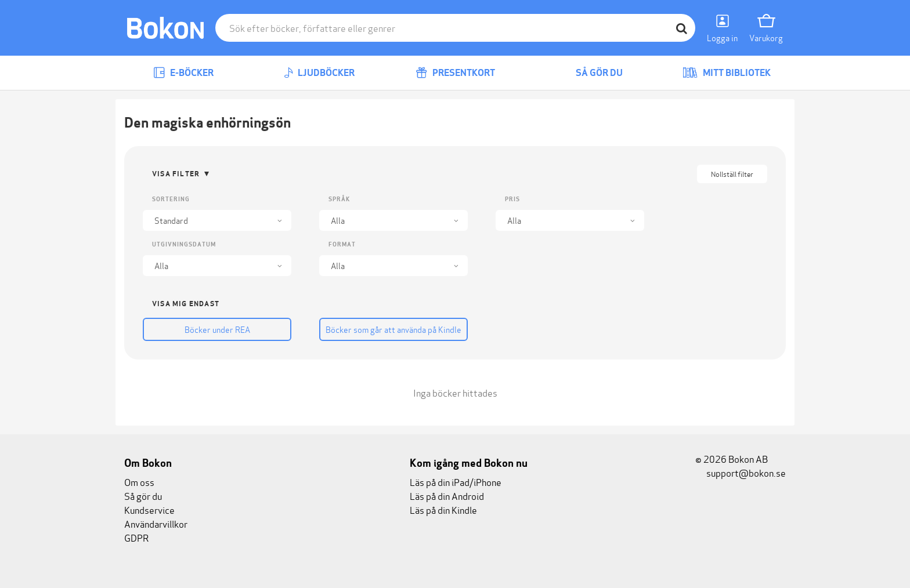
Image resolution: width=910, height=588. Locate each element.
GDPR (136, 537)
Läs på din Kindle (443, 509)
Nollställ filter (732, 174)
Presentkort (455, 73)
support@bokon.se (741, 472)
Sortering (171, 199)
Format (342, 244)
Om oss (139, 482)
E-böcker (183, 73)
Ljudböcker (319, 73)
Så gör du (591, 73)
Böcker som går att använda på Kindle (393, 329)
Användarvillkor (156, 523)
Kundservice (149, 509)
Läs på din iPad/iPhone (456, 482)
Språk (339, 199)
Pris (512, 199)
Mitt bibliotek (727, 73)
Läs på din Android (447, 496)
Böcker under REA (217, 329)
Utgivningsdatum (184, 244)
